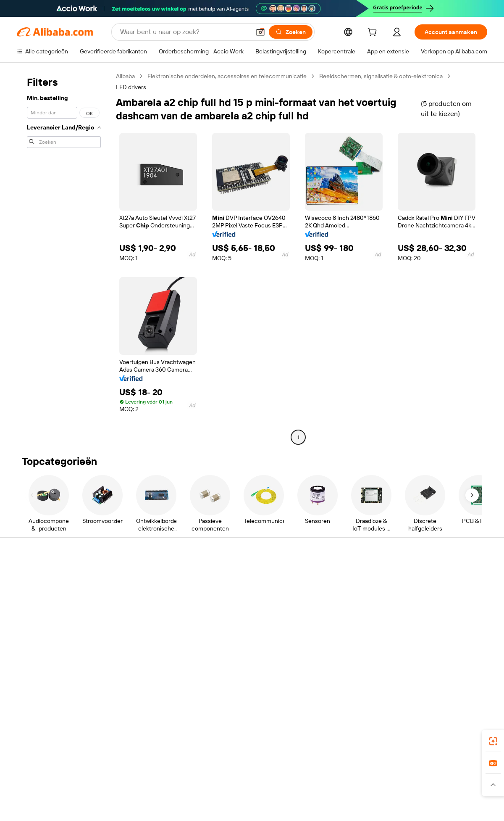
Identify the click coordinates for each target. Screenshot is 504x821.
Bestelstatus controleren (50, 608)
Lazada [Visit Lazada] (264, 768)
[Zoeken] (291, 32)
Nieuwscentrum (424, 615)
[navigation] (64, 258)
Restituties (31, 624)
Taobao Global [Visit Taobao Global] (298, 768)
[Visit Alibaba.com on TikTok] (470, 665)
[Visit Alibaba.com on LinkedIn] (420, 665)
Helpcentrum (34, 576)
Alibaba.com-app (339, 731)
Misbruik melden (38, 640)
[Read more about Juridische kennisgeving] (90, 785)
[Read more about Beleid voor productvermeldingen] (169, 785)
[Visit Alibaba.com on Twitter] (432, 665)
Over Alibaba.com (426, 576)
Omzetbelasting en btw (240, 608)
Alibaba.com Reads (235, 624)
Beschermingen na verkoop (150, 641)
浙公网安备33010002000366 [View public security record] (371, 805)
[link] (493, 741)
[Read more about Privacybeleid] (344, 785)
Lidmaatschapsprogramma (245, 592)
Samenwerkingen (329, 631)
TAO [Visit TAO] (329, 768)
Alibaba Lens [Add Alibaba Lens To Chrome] (34, 731)
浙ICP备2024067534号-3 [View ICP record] (455, 805)
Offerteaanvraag (231, 576)
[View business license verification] (325, 805)
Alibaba (125, 76)
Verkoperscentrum (331, 592)
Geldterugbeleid (135, 609)
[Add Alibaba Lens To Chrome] (151, 731)
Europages (385, 768)
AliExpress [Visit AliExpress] (121, 768)
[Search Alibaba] (184, 32)
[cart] (374, 33)
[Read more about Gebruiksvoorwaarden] (397, 785)
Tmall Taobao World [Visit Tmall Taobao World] (199, 768)
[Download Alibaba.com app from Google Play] (459, 731)
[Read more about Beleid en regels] (34, 785)
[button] (260, 32)
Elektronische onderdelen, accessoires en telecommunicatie (227, 76)
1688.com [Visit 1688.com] (154, 768)
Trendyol (353, 768)
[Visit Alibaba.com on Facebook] (407, 665)
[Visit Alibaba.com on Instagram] (445, 665)
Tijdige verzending (137, 625)
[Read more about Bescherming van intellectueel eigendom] (269, 785)
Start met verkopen (332, 576)
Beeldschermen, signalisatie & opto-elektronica (381, 76)
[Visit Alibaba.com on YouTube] (457, 665)
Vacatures (416, 631)
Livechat (28, 592)
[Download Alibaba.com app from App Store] (397, 731)
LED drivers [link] (131, 87)
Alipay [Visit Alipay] (240, 768)
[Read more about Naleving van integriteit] (461, 785)
